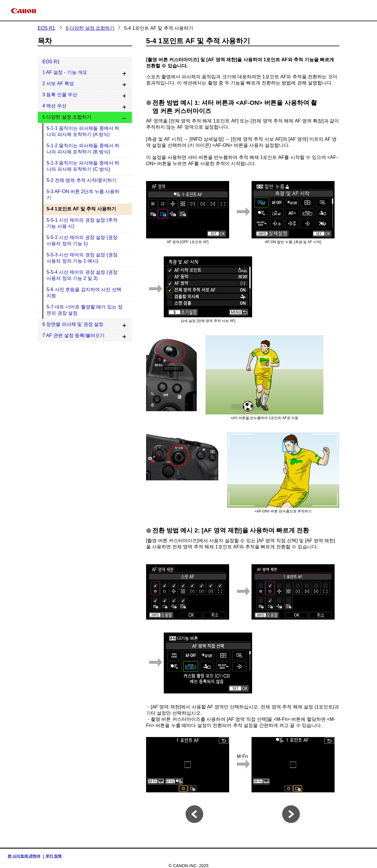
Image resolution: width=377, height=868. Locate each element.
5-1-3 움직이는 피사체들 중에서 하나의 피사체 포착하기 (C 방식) (83, 166)
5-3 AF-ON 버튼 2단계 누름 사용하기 (83, 195)
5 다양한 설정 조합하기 (90, 28)
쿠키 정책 (54, 856)
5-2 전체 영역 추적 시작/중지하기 (81, 180)
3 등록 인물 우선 (60, 95)
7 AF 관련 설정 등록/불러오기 (73, 335)
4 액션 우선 (54, 106)
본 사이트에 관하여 (24, 856)
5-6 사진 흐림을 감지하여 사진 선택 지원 (84, 293)
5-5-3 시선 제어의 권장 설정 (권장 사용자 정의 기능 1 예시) (82, 258)
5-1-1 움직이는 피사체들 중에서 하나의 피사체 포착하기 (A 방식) (83, 131)
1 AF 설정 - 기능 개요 (65, 72)
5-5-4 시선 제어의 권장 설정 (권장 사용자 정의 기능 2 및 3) (82, 275)
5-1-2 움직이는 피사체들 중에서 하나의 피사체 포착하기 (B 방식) (83, 149)
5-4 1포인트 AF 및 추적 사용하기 (81, 209)
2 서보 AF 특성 (58, 83)
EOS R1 (46, 28)
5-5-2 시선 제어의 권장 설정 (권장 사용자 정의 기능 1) (82, 240)
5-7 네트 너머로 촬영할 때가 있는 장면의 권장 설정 (85, 310)
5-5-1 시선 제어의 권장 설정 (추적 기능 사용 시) (82, 223)
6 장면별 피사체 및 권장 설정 (73, 324)
